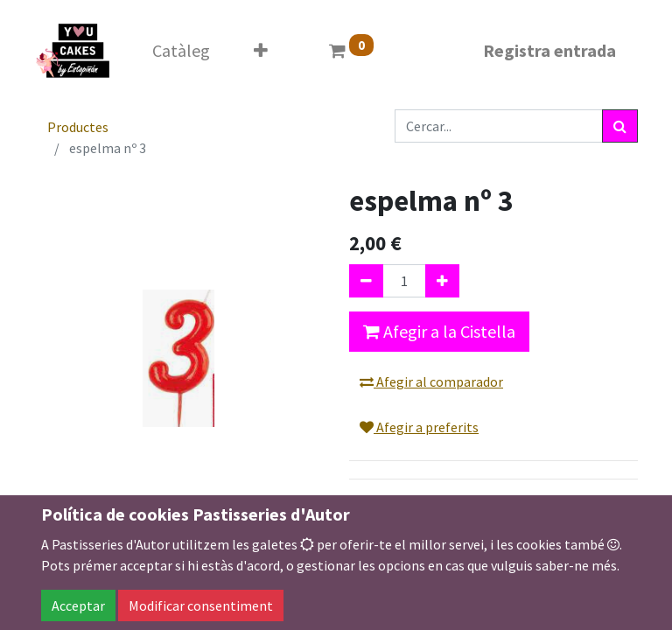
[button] (261, 51)
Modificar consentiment (201, 605)
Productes (78, 127)
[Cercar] (620, 126)
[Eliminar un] (366, 281)
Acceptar (78, 605)
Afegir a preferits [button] (419, 427)
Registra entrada (549, 50)
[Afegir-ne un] (442, 281)
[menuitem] (181, 51)
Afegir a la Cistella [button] (439, 331)
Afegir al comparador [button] (431, 381)
